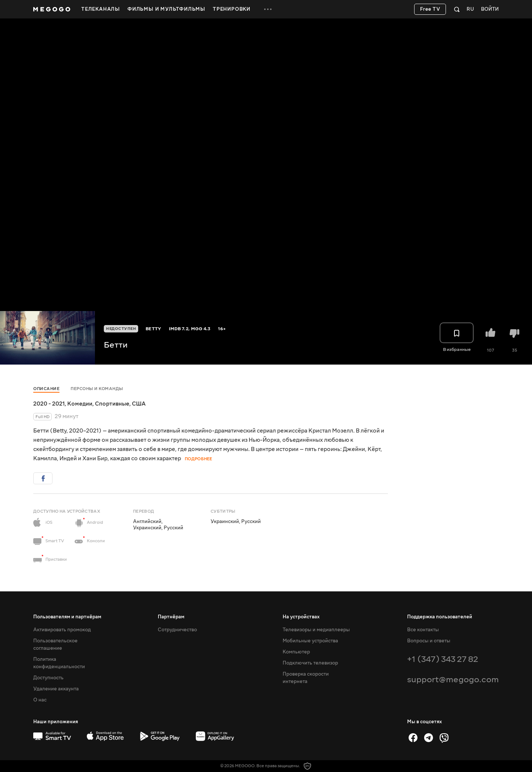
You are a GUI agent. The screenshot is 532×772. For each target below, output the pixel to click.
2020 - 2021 (49, 404)
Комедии (80, 404)
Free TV (430, 9)
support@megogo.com (453, 679)
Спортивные (112, 404)
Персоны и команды (97, 389)
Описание (46, 389)
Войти (490, 9)
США (139, 404)
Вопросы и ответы (429, 641)
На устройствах (301, 617)
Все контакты (423, 630)
